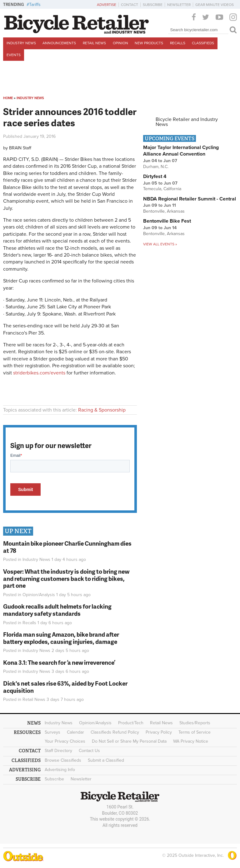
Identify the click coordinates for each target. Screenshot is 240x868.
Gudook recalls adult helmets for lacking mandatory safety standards (57, 610)
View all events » (160, 244)
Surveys (52, 732)
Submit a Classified (106, 760)
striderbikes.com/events (39, 373)
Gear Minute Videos (215, 5)
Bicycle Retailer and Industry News (187, 122)
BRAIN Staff (20, 148)
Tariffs (35, 5)
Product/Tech (131, 723)
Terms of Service (195, 732)
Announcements (59, 43)
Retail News (94, 43)
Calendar (75, 732)
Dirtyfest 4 (155, 176)
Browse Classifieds (63, 760)
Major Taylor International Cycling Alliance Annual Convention (181, 151)
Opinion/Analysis (39, 595)
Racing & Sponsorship (102, 410)
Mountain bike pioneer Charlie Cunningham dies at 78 (67, 547)
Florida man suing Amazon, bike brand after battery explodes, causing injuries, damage (61, 638)
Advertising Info (60, 770)
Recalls (178, 43)
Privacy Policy (159, 732)
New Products (149, 43)
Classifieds (203, 43)
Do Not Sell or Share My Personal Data (129, 741)
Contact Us (89, 751)
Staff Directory (58, 751)
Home (8, 98)
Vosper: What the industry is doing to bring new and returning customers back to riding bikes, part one (66, 579)
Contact (130, 5)
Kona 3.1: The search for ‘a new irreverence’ (59, 662)
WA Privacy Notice (191, 741)
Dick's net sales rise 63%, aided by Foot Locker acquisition (65, 687)
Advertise (107, 5)
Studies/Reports (195, 723)
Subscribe (153, 5)
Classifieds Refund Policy (115, 732)
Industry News (21, 43)
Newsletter (179, 5)
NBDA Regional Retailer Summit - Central (190, 199)
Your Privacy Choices (65, 741)
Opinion (120, 43)
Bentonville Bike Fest (167, 221)
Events (14, 55)
